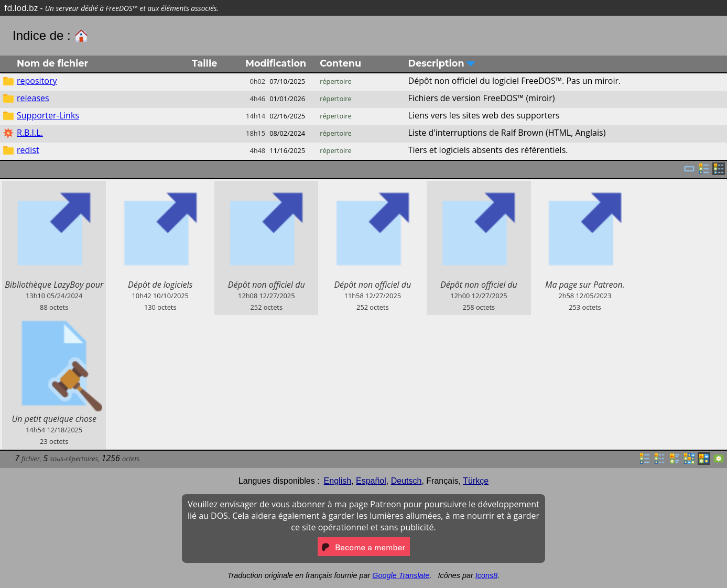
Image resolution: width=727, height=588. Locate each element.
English (338, 481)
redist (28, 150)
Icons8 (486, 575)
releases (33, 98)
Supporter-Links (48, 115)
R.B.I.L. (30, 133)
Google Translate (401, 575)
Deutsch (406, 481)
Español (371, 481)
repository (37, 81)
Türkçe (476, 481)
